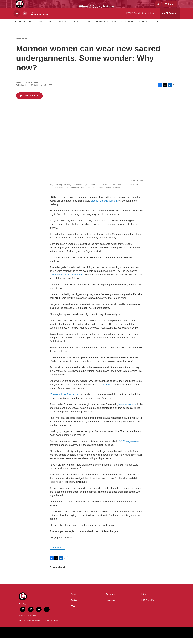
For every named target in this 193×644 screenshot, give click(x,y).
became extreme (127, 410)
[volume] (25, 19)
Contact (74, 606)
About (77, 28)
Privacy (144, 600)
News (40, 28)
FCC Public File (148, 606)
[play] (17, 19)
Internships (111, 606)
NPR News (22, 45)
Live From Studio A (98, 28)
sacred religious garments (105, 207)
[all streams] (170, 19)
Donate (173, 7)
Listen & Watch (22, 28)
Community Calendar (150, 28)
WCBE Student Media (123, 28)
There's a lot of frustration (64, 400)
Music (52, 28)
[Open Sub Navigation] (33, 28)
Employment (111, 600)
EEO (73, 612)
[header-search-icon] (159, 7)
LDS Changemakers (128, 447)
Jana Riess (106, 391)
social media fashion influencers (67, 281)
